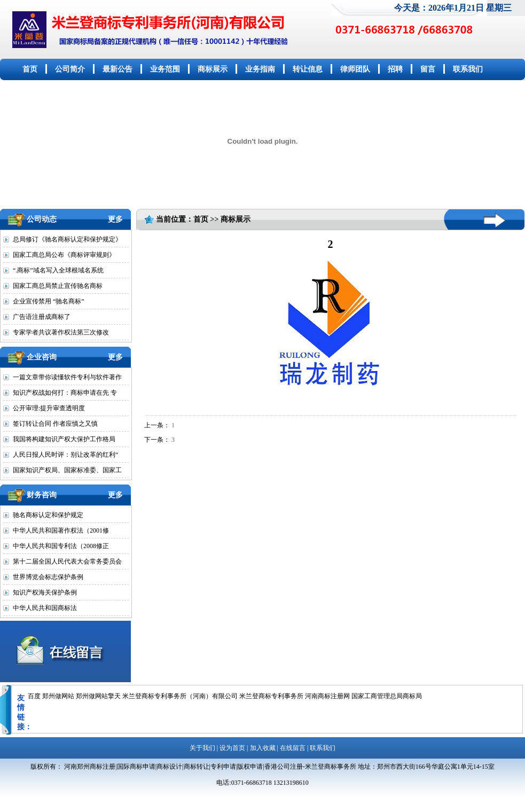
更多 (115, 219)
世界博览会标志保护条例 (48, 577)
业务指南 (260, 69)
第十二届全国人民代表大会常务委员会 (67, 561)
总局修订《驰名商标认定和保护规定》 (67, 239)
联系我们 (468, 69)
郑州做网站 (58, 696)
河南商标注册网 (327, 696)
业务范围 (165, 69)
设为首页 (232, 748)
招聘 (395, 69)
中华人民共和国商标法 (45, 608)
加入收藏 (263, 748)
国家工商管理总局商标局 (387, 696)
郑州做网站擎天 (98, 696)
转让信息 (308, 69)
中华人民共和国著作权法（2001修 (61, 530)
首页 (30, 69)
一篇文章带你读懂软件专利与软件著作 (67, 377)
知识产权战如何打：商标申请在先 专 (65, 393)
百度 (34, 696)
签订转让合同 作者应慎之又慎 (55, 424)
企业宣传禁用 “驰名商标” (49, 301)
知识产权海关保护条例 (45, 592)
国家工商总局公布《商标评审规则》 (64, 255)
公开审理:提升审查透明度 (49, 408)
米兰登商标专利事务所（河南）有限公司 (180, 696)
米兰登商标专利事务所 (271, 696)
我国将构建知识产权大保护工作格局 (64, 439)
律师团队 (355, 69)
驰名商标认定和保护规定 (48, 515)
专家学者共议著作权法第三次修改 (61, 332)
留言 (428, 69)
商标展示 (213, 69)
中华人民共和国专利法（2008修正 (61, 546)
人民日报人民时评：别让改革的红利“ (65, 455)
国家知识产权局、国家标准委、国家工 (67, 470)
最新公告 (117, 69)
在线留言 (293, 748)
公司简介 (70, 69)
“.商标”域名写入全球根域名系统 (58, 270)
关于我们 (202, 748)
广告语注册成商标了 (42, 317)
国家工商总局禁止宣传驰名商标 (58, 286)
